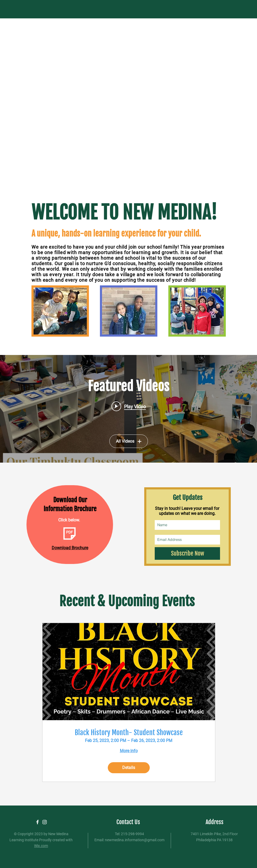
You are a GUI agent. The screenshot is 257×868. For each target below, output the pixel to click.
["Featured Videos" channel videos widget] (128, 409)
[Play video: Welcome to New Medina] (129, 406)
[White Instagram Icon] (45, 822)
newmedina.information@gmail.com (135, 840)
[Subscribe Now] (187, 553)
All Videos (129, 441)
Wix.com (41, 846)
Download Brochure (70, 548)
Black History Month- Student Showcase (129, 733)
